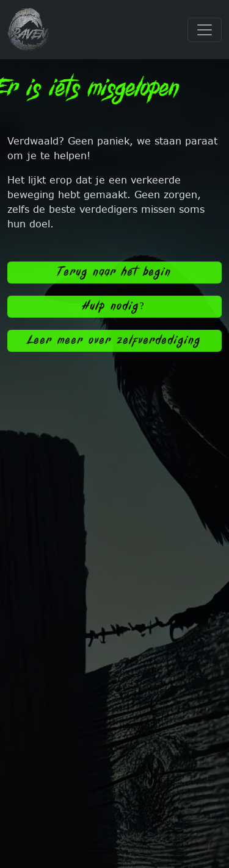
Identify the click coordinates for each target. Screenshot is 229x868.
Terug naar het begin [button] (115, 275)
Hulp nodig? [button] (114, 309)
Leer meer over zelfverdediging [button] (114, 343)
